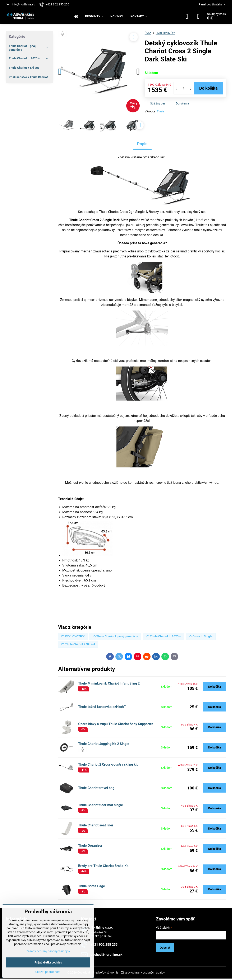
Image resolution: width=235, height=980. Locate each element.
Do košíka (208, 88)
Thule (160, 111)
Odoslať (165, 948)
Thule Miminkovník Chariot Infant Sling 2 (109, 683)
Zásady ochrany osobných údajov (143, 972)
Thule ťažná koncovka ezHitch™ (102, 707)
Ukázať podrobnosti (48, 972)
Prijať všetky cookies (48, 962)
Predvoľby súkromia (106, 972)
